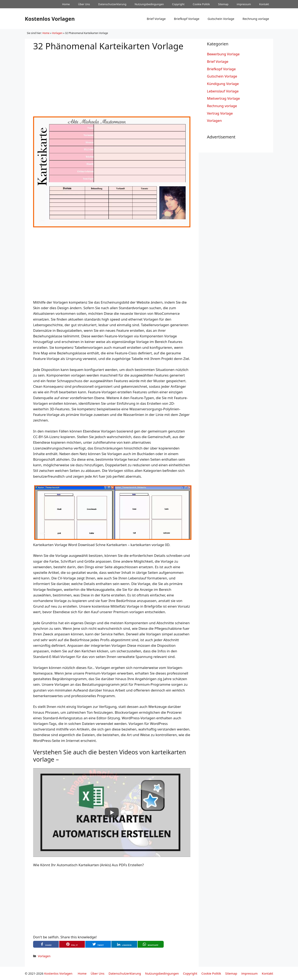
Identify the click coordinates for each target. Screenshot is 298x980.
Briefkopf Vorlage (187, 19)
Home (66, 4)
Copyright (178, 4)
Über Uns (84, 4)
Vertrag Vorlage (220, 113)
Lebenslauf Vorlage (223, 91)
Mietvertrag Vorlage (223, 98)
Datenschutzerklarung (112, 4)
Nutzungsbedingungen (149, 4)
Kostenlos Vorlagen (50, 19)
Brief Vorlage (156, 19)
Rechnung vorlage (256, 19)
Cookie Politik (201, 4)
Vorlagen (57, 33)
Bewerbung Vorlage (223, 54)
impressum (244, 4)
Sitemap (223, 4)
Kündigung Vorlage (223, 84)
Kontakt (264, 4)
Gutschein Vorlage (221, 19)
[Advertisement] (112, 80)
